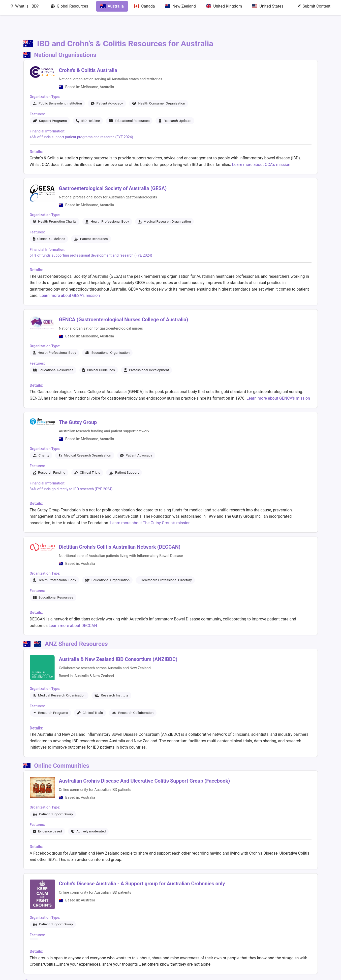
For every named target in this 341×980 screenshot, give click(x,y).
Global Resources (148, 973)
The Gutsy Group (78, 404)
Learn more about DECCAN (73, 607)
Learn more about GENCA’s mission (278, 380)
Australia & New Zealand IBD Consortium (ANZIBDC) (118, 641)
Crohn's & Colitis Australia (88, 52)
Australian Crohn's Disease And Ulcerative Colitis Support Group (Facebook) (145, 763)
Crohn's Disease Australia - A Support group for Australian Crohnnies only (142, 865)
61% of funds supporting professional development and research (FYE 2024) (91, 237)
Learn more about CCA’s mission (261, 146)
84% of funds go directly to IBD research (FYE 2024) (71, 471)
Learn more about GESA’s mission (70, 277)
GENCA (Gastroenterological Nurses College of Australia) (124, 301)
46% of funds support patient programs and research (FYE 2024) (82, 119)
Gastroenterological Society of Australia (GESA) (113, 170)
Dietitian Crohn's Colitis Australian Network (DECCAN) (120, 529)
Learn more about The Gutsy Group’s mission (150, 505)
